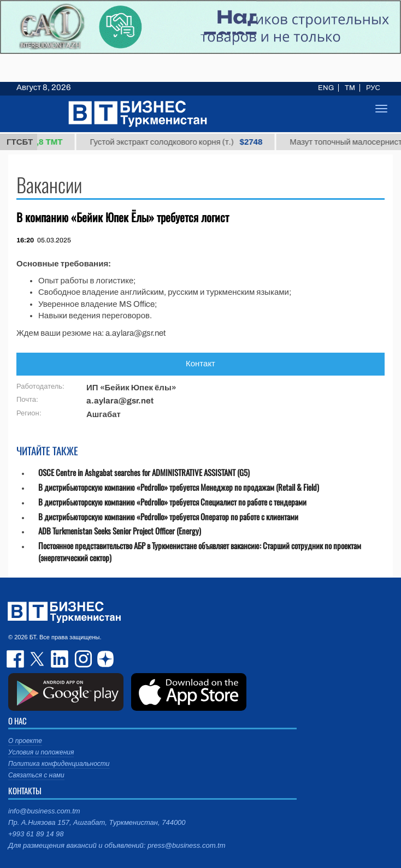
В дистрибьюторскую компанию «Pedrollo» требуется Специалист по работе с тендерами (172, 502)
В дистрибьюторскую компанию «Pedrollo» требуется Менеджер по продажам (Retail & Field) (179, 487)
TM (350, 88)
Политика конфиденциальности (59, 764)
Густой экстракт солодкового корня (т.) (182, 142)
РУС (373, 88)
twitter (38, 659)
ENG (326, 88)
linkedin (60, 659)
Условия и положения (41, 752)
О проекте (25, 741)
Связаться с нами (36, 775)
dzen (104, 659)
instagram (82, 659)
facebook (16, 659)
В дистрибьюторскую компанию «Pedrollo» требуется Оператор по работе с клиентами (168, 517)
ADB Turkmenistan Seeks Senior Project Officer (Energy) (120, 531)
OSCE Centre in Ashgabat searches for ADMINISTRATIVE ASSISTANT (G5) (144, 472)
